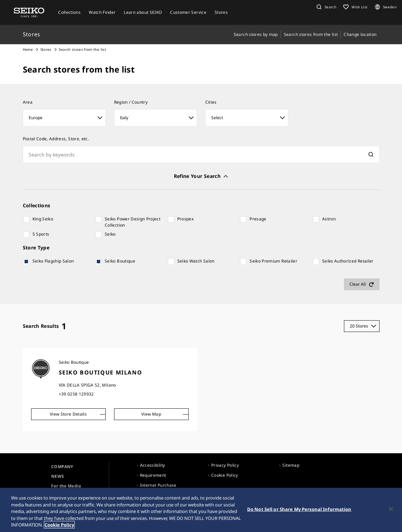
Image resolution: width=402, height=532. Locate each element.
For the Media (66, 486)
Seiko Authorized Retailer (348, 261)
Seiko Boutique (120, 261)
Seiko (110, 234)
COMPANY (62, 467)
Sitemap (291, 465)
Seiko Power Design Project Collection (133, 222)
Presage (258, 219)
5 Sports (41, 234)
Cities (211, 102)
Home (28, 49)
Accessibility (153, 465)
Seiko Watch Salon (196, 261)
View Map (151, 414)
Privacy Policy (225, 465)
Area (28, 102)
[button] (326, 7)
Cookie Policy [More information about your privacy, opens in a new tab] (59, 525)
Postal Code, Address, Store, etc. (56, 139)
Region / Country (131, 102)
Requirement (153, 475)
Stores (46, 49)
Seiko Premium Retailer (273, 261)
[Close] (391, 509)
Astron (329, 219)
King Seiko (43, 219)
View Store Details (68, 414)
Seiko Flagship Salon (53, 261)
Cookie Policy (225, 475)
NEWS (58, 476)
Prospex (185, 219)
